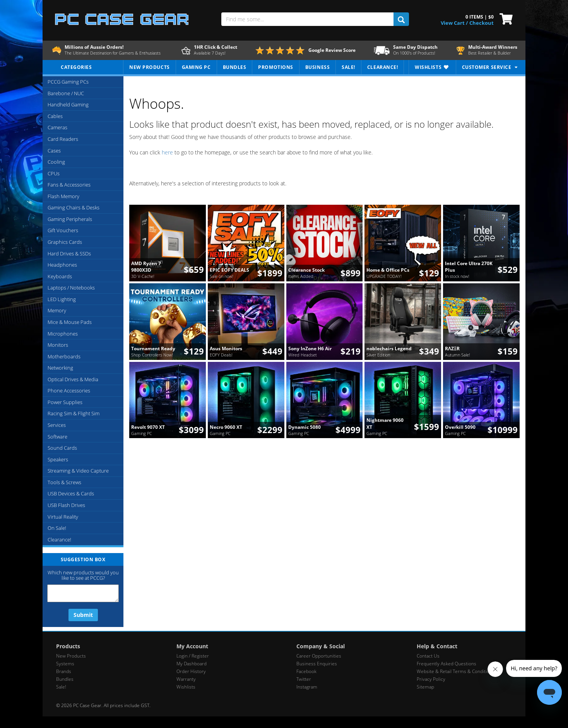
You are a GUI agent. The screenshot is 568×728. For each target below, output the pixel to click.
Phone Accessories (69, 391)
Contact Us (428, 656)
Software (57, 437)
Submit (83, 615)
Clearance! (59, 540)
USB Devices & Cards (71, 493)
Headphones (62, 265)
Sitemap (425, 687)
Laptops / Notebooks (71, 288)
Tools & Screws (64, 482)
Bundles (65, 679)
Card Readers (63, 139)
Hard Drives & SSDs (69, 254)
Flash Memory (63, 196)
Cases (54, 151)
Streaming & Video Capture (78, 471)
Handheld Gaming (68, 104)
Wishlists (186, 687)
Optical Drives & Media (73, 379)
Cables (55, 116)
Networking (60, 368)
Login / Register (193, 656)
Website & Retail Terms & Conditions (456, 671)
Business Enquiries (317, 664)
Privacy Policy (431, 679)
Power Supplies (65, 402)
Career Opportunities (319, 656)
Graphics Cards (65, 242)
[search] (401, 19)
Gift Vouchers (63, 230)
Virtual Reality (63, 517)
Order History (191, 671)
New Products (71, 656)
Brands (64, 671)
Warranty (186, 679)
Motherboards (64, 356)
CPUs (54, 173)
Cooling (56, 162)
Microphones (63, 334)
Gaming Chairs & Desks (74, 207)
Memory (57, 310)
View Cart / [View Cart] (454, 23)
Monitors (58, 345)
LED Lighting (62, 299)
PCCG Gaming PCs (68, 82)
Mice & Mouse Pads (70, 322)
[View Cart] (504, 18)
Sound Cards (62, 448)
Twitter (304, 679)
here (167, 152)
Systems (65, 664)
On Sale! (57, 528)
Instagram (307, 687)
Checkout (482, 23)
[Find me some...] (307, 19)
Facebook (306, 671)
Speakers (58, 459)
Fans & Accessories (69, 185)
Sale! (61, 687)
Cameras (57, 127)
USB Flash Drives (66, 505)
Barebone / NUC (66, 93)
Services (57, 425)
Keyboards (60, 276)
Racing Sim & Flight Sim (74, 413)
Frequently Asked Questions (447, 664)
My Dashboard (192, 664)
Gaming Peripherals (70, 219)
